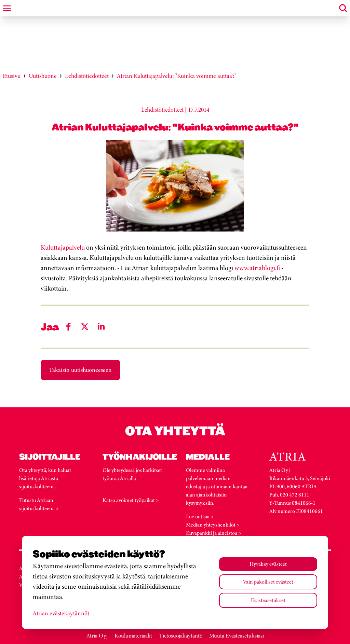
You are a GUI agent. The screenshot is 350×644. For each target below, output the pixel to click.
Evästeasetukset (268, 600)
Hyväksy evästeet (268, 564)
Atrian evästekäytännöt (61, 613)
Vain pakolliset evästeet (268, 582)
